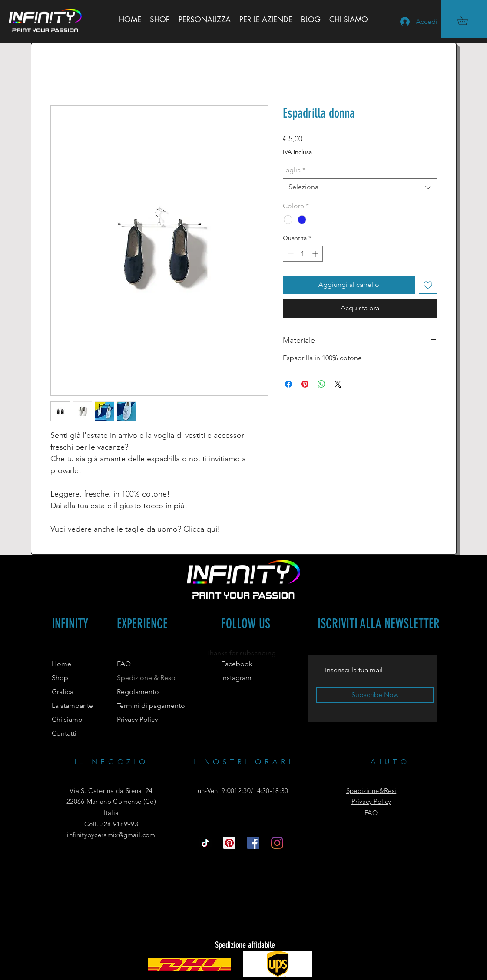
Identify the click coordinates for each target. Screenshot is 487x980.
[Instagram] (277, 843)
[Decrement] (290, 254)
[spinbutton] (303, 254)
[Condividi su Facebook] (288, 384)
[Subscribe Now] (375, 695)
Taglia (294, 170)
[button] (467, 21)
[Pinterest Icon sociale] (229, 843)
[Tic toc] (205, 843)
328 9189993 (119, 824)
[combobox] (360, 187)
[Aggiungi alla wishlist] (428, 285)
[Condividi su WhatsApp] (321, 384)
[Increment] (316, 254)
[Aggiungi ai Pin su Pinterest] (305, 384)
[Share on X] (338, 384)
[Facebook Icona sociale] (253, 843)
